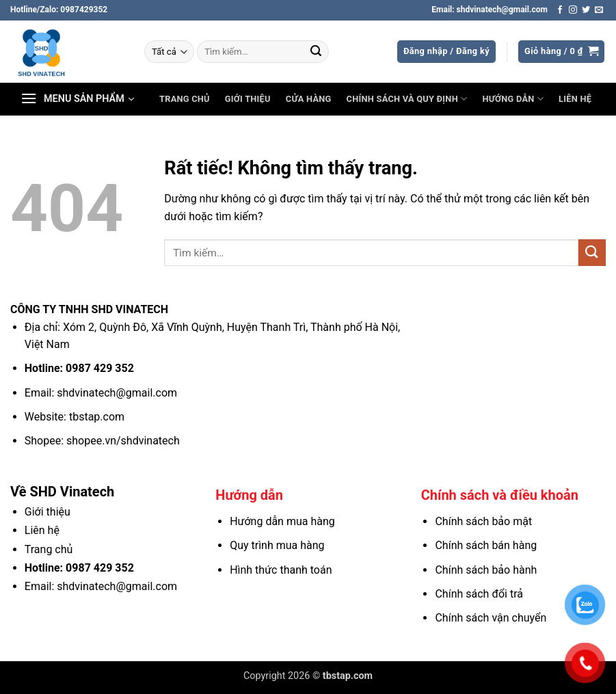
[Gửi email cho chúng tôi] (599, 10)
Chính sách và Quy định (407, 99)
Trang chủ (185, 99)
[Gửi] (316, 52)
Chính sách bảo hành (486, 570)
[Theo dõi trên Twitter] (586, 10)
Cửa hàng (309, 99)
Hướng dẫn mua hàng (282, 521)
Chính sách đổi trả (479, 594)
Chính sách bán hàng (486, 545)
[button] (446, 52)
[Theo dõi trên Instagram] (573, 10)
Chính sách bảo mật (483, 521)
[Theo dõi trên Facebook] (560, 10)
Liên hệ (575, 99)
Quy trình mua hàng (277, 545)
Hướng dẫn (513, 99)
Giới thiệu (248, 99)
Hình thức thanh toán (281, 570)
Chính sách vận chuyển (491, 618)
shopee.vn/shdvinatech (123, 441)
